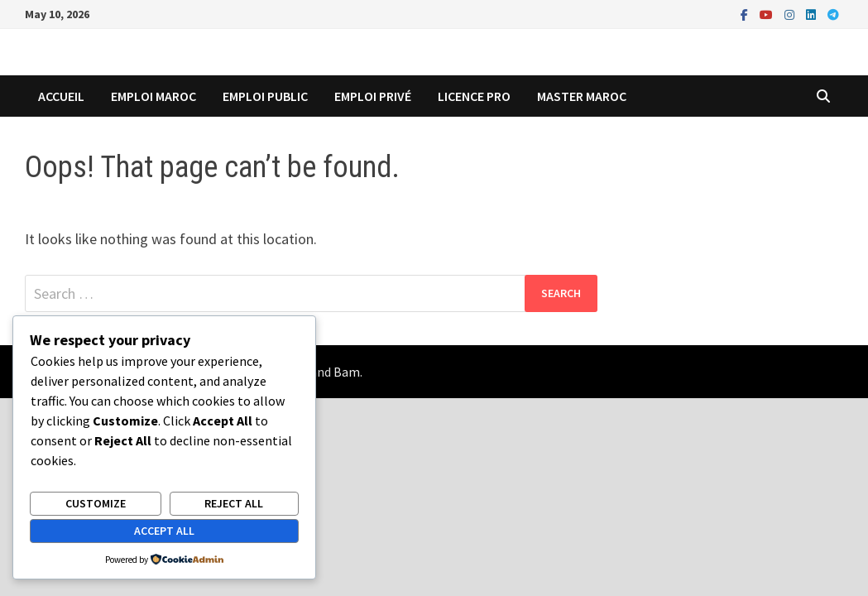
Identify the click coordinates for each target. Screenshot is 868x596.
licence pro (474, 96)
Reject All (234, 503)
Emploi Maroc (153, 96)
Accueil (61, 96)
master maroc (582, 96)
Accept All (164, 531)
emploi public (265, 96)
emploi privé (373, 96)
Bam (347, 372)
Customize (96, 503)
